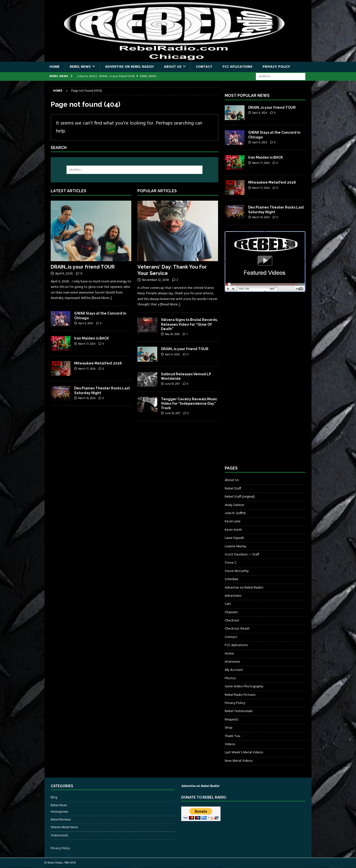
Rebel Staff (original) (240, 497)
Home (55, 67)
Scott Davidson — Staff (242, 555)
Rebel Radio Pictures (240, 695)
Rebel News (80, 67)
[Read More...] (102, 298)
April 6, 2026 (64, 274)
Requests (232, 720)
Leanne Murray (235, 546)
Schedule (232, 579)
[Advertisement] (262, 383)
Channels (231, 612)
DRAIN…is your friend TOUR (83, 267)
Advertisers (233, 596)
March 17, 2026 (87, 344)
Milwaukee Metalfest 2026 (98, 363)
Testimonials (59, 836)
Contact (204, 67)
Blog (54, 798)
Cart (228, 604)
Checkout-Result (237, 629)
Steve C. (231, 563)
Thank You (233, 736)
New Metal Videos (239, 761)
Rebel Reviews (61, 820)
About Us (173, 67)
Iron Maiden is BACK (91, 338)
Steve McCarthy (237, 571)
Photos (230, 678)
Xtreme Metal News (64, 827)
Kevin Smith (233, 530)
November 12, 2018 (155, 280)
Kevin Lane (233, 521)
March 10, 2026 (87, 398)
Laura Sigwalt (234, 538)
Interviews (232, 662)
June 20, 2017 (173, 413)
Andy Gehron (234, 505)
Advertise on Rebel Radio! (129, 67)
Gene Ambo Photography (244, 687)
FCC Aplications (237, 67)
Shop (229, 728)
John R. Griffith (235, 513)
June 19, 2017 (172, 384)
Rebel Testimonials (239, 711)
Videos (230, 744)
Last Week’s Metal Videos (244, 752)
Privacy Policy (276, 67)
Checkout (232, 621)
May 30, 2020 (172, 334)
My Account (234, 670)
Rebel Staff (233, 489)
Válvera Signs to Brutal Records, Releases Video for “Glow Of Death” (189, 324)
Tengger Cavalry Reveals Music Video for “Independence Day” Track (189, 403)
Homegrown (59, 812)
